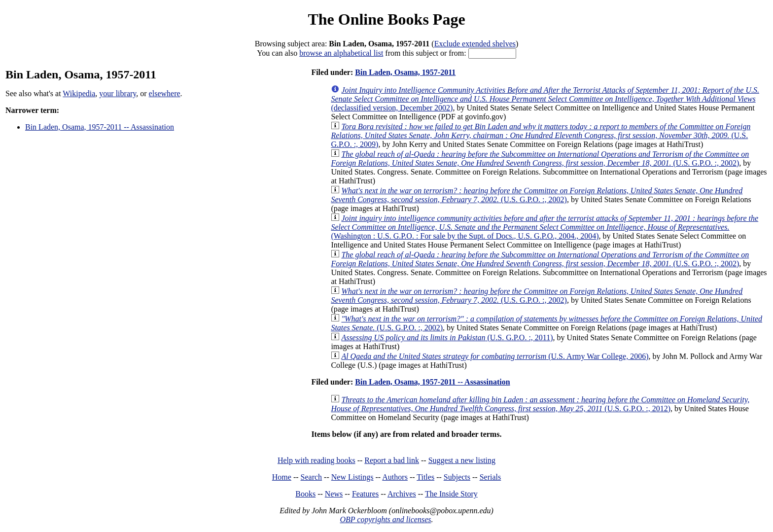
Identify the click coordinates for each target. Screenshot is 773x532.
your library (118, 93)
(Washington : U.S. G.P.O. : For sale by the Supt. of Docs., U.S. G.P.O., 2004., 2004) (545, 227)
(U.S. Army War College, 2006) (495, 356)
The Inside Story (451, 494)
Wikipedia (79, 93)
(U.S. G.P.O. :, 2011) (447, 337)
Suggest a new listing (462, 460)
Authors (395, 477)
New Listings (352, 477)
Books (305, 494)
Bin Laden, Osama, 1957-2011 (405, 72)
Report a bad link (392, 460)
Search (312, 477)
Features (365, 494)
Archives (402, 494)
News (334, 494)
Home (282, 477)
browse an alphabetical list (341, 53)
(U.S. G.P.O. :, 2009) (541, 135)
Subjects (457, 477)
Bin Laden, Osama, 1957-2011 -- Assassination (100, 127)
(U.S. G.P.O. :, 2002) (540, 159)
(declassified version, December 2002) (545, 99)
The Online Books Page (386, 19)
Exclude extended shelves (475, 44)
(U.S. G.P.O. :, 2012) (540, 404)
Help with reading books (316, 460)
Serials (491, 477)
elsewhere (165, 93)
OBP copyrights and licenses (385, 519)
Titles (425, 477)
